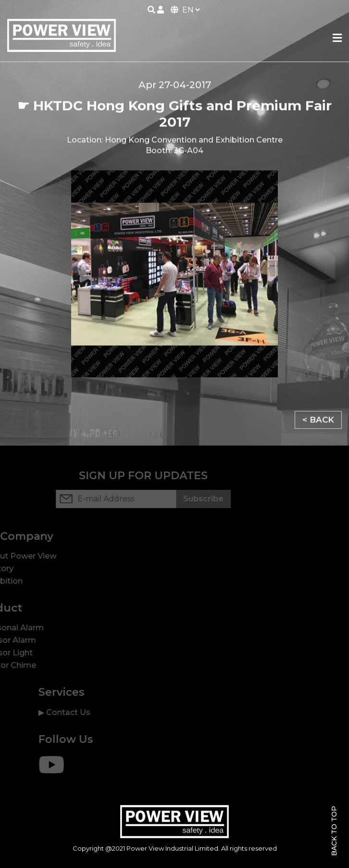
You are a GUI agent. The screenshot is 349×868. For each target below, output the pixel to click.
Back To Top (334, 831)
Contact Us (82, 712)
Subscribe (190, 499)
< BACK (318, 422)
